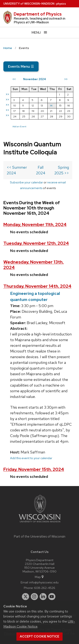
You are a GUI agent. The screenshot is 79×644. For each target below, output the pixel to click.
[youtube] (52, 597)
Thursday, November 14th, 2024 (37, 286)
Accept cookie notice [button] (39, 636)
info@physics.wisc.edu (44, 582)
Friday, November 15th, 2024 (34, 469)
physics (61, 4)
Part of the (40, 537)
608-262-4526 (45, 588)
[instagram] (34, 597)
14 (51, 105)
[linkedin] (43, 597)
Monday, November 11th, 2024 (35, 225)
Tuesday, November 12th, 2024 (36, 243)
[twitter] (25, 597)
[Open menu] (39, 32)
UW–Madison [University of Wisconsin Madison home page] (29, 4)
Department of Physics (38, 14)
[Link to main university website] (40, 523)
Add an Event (19, 126)
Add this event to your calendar (31, 458)
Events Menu (21, 66)
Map (39, 577)
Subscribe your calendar (26, 182)
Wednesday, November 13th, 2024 (33, 265)
